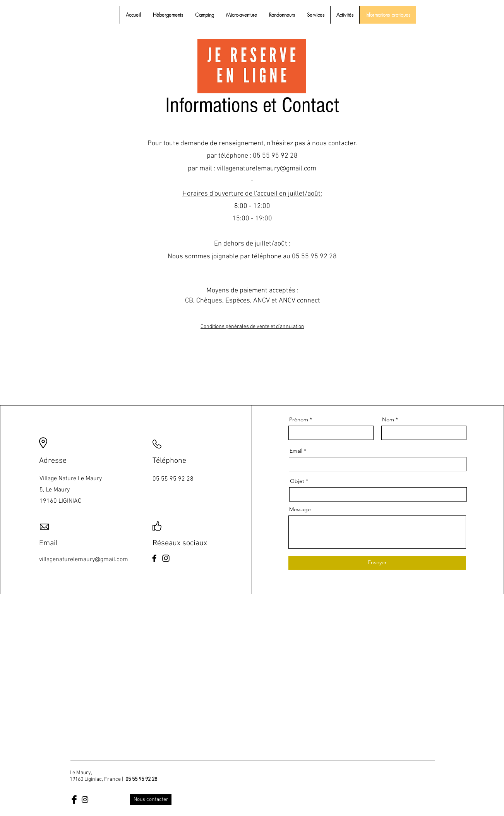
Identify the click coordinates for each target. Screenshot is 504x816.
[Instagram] (166, 558)
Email (296, 451)
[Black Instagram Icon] (85, 800)
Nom (388, 419)
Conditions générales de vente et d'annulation (252, 327)
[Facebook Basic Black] (74, 800)
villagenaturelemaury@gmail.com (267, 169)
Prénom (299, 419)
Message (300, 509)
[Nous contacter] (151, 800)
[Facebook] (154, 558)
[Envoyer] (377, 563)
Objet (297, 481)
